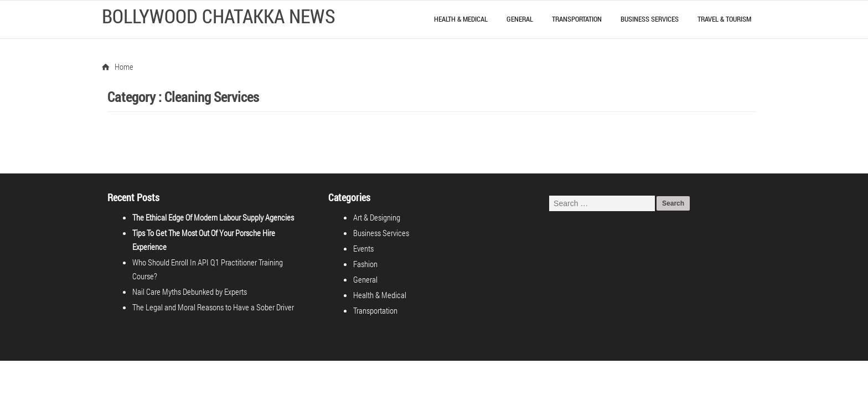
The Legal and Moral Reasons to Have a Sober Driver (213, 293)
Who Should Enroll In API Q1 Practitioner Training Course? (221, 262)
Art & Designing (377, 217)
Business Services (650, 19)
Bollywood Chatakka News (219, 16)
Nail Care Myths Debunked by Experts (190, 278)
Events (364, 248)
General (520, 19)
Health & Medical (461, 19)
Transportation (577, 19)
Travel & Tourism (724, 19)
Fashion (366, 264)
